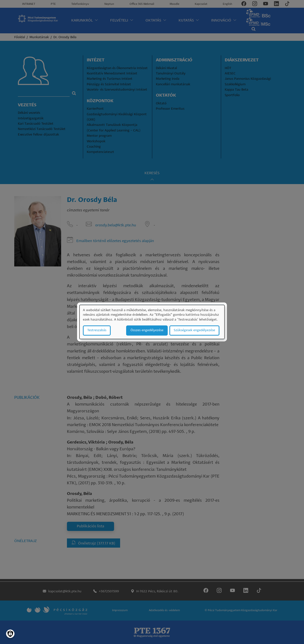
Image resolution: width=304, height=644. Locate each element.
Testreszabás (97, 331)
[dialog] (152, 322)
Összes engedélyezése (147, 331)
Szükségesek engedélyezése (194, 331)
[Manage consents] (10, 634)
